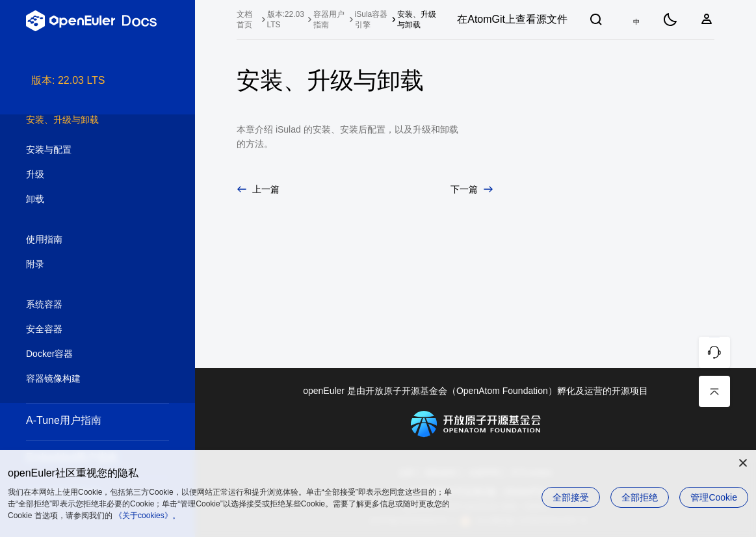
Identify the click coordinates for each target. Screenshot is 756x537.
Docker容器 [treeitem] (85, 354)
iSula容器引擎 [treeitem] (371, 20)
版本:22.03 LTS (286, 20)
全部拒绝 (640, 497)
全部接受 (571, 497)
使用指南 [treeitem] (85, 240)
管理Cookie (714, 497)
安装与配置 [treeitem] (85, 150)
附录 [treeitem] (85, 265)
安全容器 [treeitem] (85, 330)
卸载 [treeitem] (85, 200)
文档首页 (244, 20)
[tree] (98, 305)
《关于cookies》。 (147, 516)
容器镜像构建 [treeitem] (85, 379)
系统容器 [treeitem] (85, 305)
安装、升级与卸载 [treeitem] (85, 120)
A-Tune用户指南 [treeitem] (85, 420)
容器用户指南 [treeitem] (329, 20)
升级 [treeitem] (85, 175)
